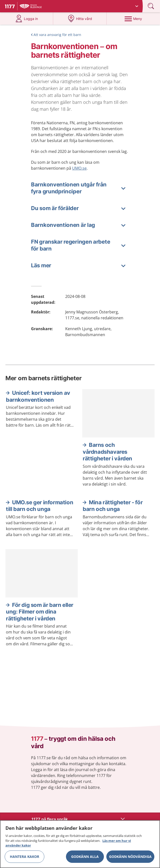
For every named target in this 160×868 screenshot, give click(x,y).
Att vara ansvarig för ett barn (57, 35)
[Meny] (133, 18)
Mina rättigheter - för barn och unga (113, 506)
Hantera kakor (24, 858)
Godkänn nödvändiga (130, 858)
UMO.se (79, 168)
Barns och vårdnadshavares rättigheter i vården (107, 452)
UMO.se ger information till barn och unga (40, 506)
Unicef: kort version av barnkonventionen (38, 396)
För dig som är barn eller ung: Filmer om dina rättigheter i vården (40, 612)
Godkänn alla (85, 858)
